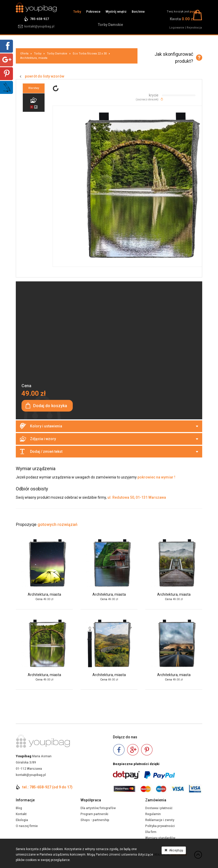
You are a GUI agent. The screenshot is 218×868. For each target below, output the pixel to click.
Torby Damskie (110, 25)
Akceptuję (174, 850)
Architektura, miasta (34, 58)
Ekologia (22, 820)
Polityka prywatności (160, 826)
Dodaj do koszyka (50, 406)
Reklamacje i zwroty (160, 820)
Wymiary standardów (160, 838)
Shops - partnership (95, 820)
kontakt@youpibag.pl (39, 26)
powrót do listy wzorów (45, 76)
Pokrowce (93, 12)
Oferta (24, 54)
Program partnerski (94, 814)
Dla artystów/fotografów (98, 808)
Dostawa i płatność (159, 808)
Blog (19, 808)
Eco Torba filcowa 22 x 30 (90, 54)
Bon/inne (138, 12)
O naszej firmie (27, 826)
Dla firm (151, 832)
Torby (77, 12)
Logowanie (177, 28)
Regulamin (153, 814)
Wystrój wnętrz (116, 12)
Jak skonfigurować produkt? (174, 58)
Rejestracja (194, 28)
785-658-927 (39, 19)
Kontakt (21, 814)
